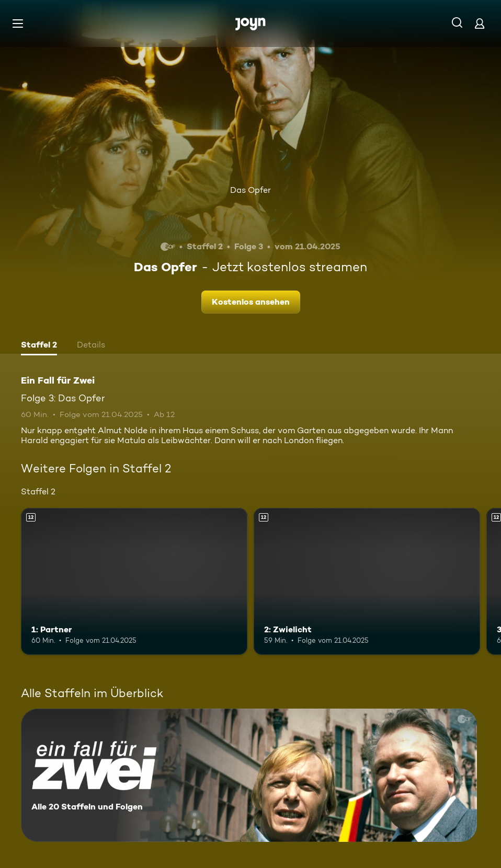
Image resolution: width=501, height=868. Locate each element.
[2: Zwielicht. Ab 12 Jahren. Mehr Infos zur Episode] (367, 581)
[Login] (480, 23)
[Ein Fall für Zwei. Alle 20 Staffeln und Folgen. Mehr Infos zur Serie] (249, 775)
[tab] (39, 346)
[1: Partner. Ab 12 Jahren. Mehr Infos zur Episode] (134, 581)
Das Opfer (251, 190)
